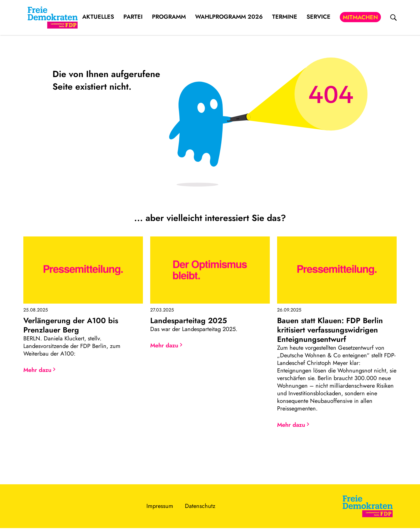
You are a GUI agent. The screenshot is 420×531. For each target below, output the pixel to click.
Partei (133, 17)
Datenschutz (200, 506)
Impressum (160, 506)
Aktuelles (98, 17)
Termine (285, 17)
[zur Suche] (393, 18)
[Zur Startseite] (367, 506)
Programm (169, 17)
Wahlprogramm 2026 (229, 17)
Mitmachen (360, 17)
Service (318, 17)
